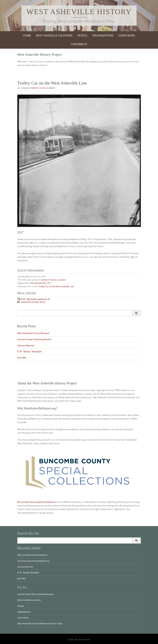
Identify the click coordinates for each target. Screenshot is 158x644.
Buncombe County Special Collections (37, 502)
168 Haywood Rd (37, 283)
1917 (49, 283)
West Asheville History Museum (33, 333)
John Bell (22, 358)
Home (27, 35)
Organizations (103, 35)
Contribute (79, 44)
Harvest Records (26, 345)
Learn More (127, 35)
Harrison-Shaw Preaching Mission (34, 339)
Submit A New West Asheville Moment (36, 594)
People (82, 35)
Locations (50, 88)
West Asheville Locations (54, 35)
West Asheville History (79, 12)
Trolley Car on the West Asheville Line (56, 286)
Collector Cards (37, 88)
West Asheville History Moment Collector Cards (40, 623)
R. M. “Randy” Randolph (30, 351)
